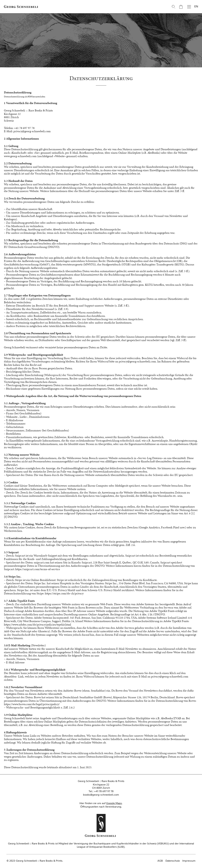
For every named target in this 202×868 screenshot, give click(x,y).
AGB (160, 861)
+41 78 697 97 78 (104, 791)
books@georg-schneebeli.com (101, 795)
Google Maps (114, 803)
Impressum (189, 861)
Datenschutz (173, 861)
